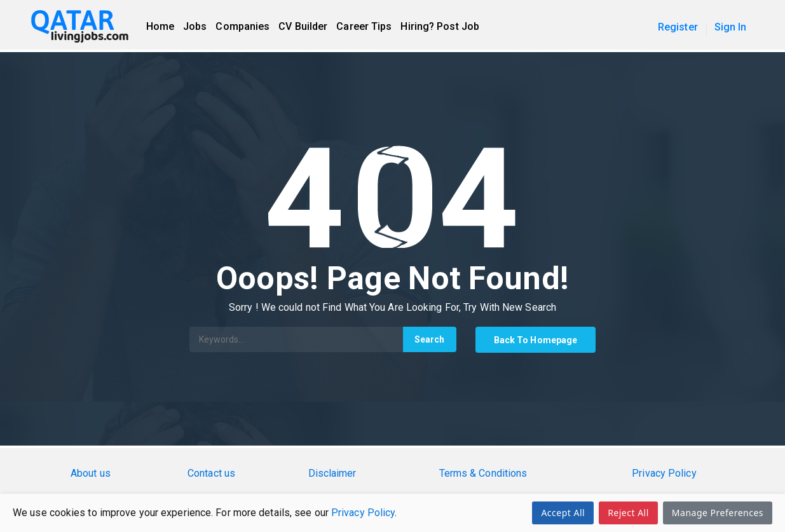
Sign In (731, 27)
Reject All (628, 513)
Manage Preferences (718, 513)
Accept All (563, 513)
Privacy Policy (363, 513)
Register (678, 27)
